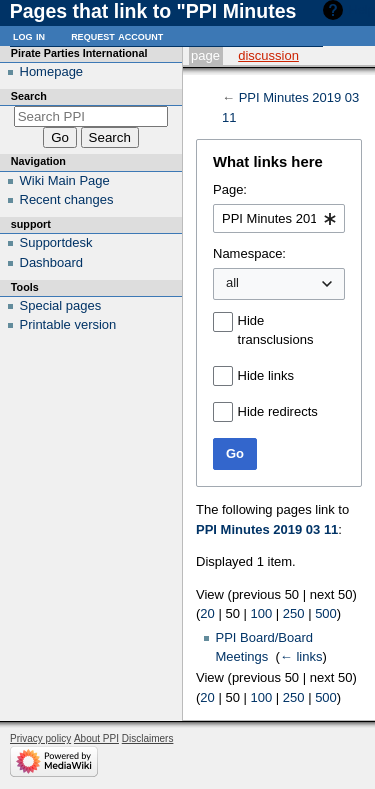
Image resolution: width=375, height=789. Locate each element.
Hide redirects (278, 411)
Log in (29, 35)
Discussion (268, 55)
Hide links (266, 375)
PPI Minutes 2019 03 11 (267, 529)
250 (294, 613)
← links (301, 656)
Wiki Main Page (65, 180)
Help (361, 9)
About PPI (96, 738)
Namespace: (249, 253)
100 (262, 613)
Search (29, 96)
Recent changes (67, 199)
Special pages (61, 305)
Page (205, 55)
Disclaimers (148, 738)
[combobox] (279, 219)
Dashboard (52, 262)
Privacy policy (40, 738)
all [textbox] (232, 282)
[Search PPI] (91, 116)
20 (207, 613)
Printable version (68, 324)
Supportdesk (56, 242)
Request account (117, 35)
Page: (230, 189)
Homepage (52, 71)
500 (326, 613)
